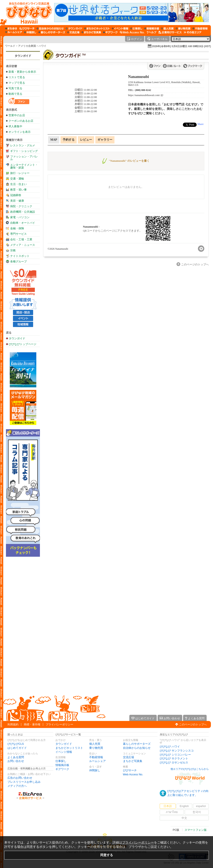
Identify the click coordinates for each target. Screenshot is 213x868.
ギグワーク (62, 769)
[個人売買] (167, 28)
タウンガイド (23, 56)
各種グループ (18, 261)
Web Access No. (133, 774)
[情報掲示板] (152, 28)
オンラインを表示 (20, 132)
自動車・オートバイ (23, 223)
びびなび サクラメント (174, 758)
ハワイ (42, 46)
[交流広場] (73, 32)
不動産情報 (96, 757)
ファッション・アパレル (24, 158)
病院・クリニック (21, 206)
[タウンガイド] (74, 28)
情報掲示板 (62, 765)
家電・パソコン (20, 217)
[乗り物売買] (183, 28)
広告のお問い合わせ (20, 778)
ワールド (10, 46)
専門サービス (18, 234)
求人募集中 (15, 126)
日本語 (168, 806)
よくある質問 (16, 757)
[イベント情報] (120, 28)
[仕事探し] (136, 28)
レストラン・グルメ (23, 145)
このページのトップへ (193, 724)
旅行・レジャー (20, 173)
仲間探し (95, 770)
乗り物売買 (96, 748)
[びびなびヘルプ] (152, 32)
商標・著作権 (32, 724)
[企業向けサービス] (170, 32)
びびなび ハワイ (170, 747)
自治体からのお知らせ (137, 748)
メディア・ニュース (23, 245)
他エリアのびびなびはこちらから (190, 769)
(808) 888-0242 (143, 90)
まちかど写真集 (133, 761)
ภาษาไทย (172, 812)
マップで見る (17, 83)
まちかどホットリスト (69, 748)
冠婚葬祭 (16, 195)
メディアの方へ (17, 786)
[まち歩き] (11, 28)
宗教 (13, 250)
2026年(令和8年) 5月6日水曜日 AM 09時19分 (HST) (181, 46)
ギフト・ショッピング (24, 151)
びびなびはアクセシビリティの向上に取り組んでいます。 (188, 793)
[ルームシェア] (14, 32)
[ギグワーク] (110, 32)
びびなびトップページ (23, 344)
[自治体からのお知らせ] (50, 28)
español (201, 806)
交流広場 (128, 757)
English (184, 806)
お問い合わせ (16, 761)
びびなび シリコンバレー (175, 755)
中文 (184, 818)
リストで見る (17, 77)
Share (200, 124)
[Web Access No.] (132, 32)
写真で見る (15, 88)
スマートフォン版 (196, 830)
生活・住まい (18, 184)
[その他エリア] (193, 32)
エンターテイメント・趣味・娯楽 (24, 166)
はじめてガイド (17, 748)
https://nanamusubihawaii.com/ (144, 95)
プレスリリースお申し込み (24, 782)
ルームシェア (97, 761)
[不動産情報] (200, 28)
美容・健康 (17, 201)
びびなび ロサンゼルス (174, 763)
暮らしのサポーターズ (137, 744)
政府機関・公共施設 (23, 212)
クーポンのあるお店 (21, 121)
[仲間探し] (30, 32)
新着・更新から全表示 (22, 72)
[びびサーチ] (27, 28)
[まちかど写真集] (91, 32)
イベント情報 (64, 752)
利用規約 (13, 724)
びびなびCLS (16, 744)
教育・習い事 (18, 190)
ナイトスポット (20, 256)
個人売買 (95, 744)
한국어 (197, 812)
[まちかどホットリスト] (97, 28)
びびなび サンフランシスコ (177, 751)
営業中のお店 (17, 115)
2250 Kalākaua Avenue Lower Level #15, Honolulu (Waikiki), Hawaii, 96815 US (164, 84)
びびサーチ (130, 770)
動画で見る (15, 94)
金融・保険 (17, 228)
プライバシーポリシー (59, 724)
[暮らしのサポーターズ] (52, 32)
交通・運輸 (17, 179)
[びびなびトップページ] (27, 13)
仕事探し (61, 761)
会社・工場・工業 (21, 239)
